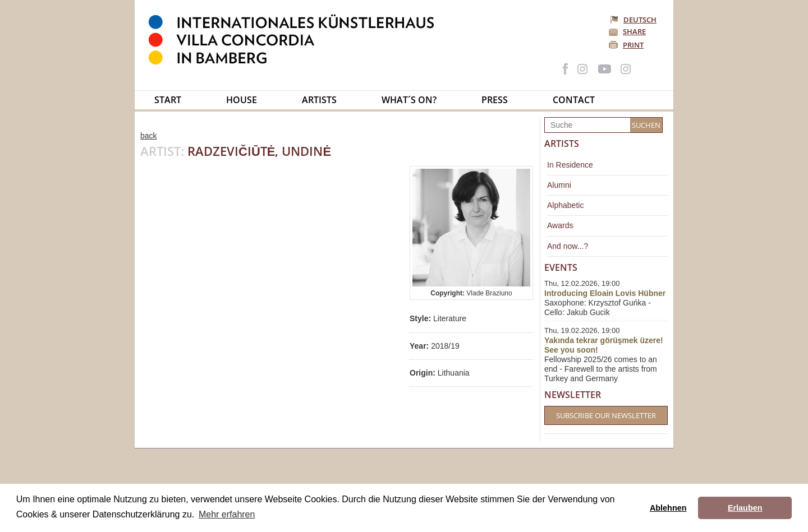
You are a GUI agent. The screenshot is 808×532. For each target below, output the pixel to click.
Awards (560, 225)
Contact (574, 100)
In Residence (570, 165)
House (242, 100)
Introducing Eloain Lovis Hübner (605, 293)
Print (633, 45)
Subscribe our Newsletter (606, 415)
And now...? (568, 246)
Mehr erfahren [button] (227, 514)
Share (634, 31)
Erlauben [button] (745, 508)
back (149, 136)
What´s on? (409, 100)
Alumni (559, 185)
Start (168, 100)
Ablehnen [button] (668, 508)
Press (495, 100)
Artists (319, 100)
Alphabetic (565, 205)
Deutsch (634, 20)
